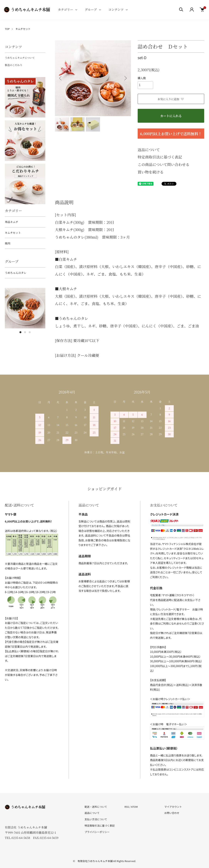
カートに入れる (171, 116)
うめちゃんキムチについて (20, 58)
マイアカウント (173, 807)
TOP (7, 29)
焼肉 (8, 243)
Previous (61, 78)
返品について (149, 150)
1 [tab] (20, 332)
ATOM (134, 807)
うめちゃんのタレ (16, 273)
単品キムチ (12, 222)
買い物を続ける (151, 172)
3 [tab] (30, 332)
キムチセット (23, 29)
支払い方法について (96, 819)
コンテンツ (116, 10)
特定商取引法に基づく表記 (160, 157)
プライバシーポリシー (97, 832)
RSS (127, 807)
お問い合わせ (172, 813)
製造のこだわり (14, 65)
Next (125, 78)
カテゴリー (65, 10)
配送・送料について (96, 807)
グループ (91, 10)
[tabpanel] (25, 308)
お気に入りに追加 (171, 99)
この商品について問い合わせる (163, 164)
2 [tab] (25, 332)
